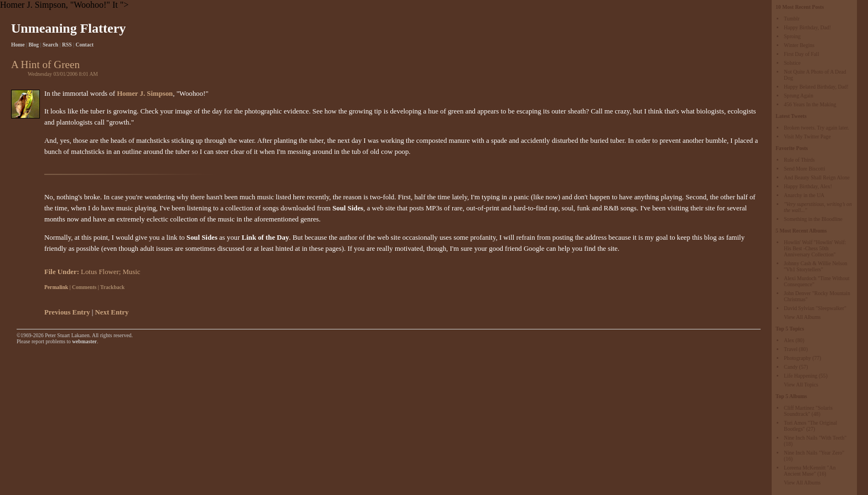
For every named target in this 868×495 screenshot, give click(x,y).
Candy (791, 367)
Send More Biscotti (805, 169)
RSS (67, 45)
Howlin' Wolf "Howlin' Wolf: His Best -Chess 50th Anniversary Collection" (815, 248)
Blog (33, 45)
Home (18, 45)
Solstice (792, 63)
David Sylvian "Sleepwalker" (815, 308)
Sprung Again (799, 96)
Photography (797, 358)
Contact (85, 45)
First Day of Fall (802, 54)
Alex (789, 340)
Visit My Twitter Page (807, 136)
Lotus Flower (100, 272)
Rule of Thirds (799, 160)
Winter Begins (799, 45)
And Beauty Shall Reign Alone (817, 177)
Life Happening (800, 376)
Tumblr (792, 19)
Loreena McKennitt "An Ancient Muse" (810, 471)
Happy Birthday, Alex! (808, 186)
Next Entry (112, 312)
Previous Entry (67, 312)
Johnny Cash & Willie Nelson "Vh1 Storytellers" (816, 266)
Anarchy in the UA (804, 195)
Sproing (792, 36)
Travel (791, 349)
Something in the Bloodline (813, 219)
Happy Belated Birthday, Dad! (816, 87)
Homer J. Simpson (145, 94)
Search (50, 45)
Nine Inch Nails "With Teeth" (815, 438)
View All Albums (802, 317)
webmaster (84, 341)
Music (131, 272)
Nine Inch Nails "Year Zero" (814, 453)
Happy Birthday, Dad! (807, 27)
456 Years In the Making (810, 104)
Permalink (56, 287)
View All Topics (801, 385)
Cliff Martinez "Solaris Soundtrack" (808, 411)
